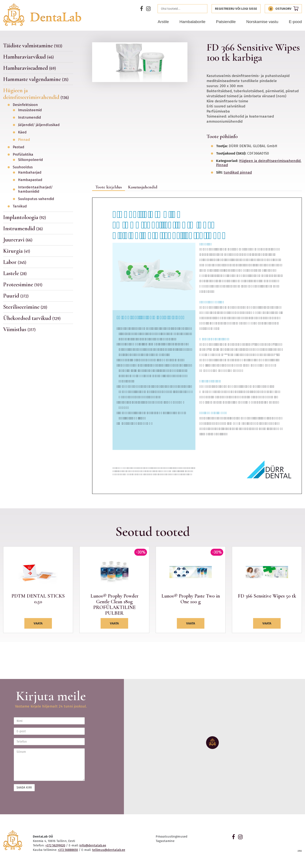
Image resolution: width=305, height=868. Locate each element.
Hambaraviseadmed (30, 68)
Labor (15, 262)
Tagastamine (165, 841)
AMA (300, 851)
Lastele (15, 273)
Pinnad (24, 140)
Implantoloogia (25, 217)
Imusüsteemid (30, 110)
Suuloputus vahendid (36, 199)
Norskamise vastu (262, 22)
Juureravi (18, 240)
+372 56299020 (55, 845)
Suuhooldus (23, 167)
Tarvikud (20, 206)
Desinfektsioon (25, 105)
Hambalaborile (192, 22)
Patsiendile (226, 22)
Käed (22, 132)
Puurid (16, 296)
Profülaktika (23, 155)
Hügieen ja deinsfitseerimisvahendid (36, 94)
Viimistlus (19, 329)
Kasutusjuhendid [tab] (143, 187)
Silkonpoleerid (30, 160)
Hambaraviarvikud (28, 57)
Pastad (18, 147)
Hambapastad (30, 180)
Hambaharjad (30, 173)
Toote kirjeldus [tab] (109, 187)
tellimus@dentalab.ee (109, 850)
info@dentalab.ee (93, 845)
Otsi (203, 9)
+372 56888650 (68, 850)
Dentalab (42, 15)
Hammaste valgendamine (36, 79)
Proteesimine (23, 285)
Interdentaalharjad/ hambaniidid (35, 189)
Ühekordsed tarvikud (32, 318)
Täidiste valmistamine (33, 46)
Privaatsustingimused (172, 836)
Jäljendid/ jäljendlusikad (39, 125)
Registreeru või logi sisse (236, 9)
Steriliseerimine (25, 307)
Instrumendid (29, 118)
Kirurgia (17, 251)
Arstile (163, 22)
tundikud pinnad (238, 172)
